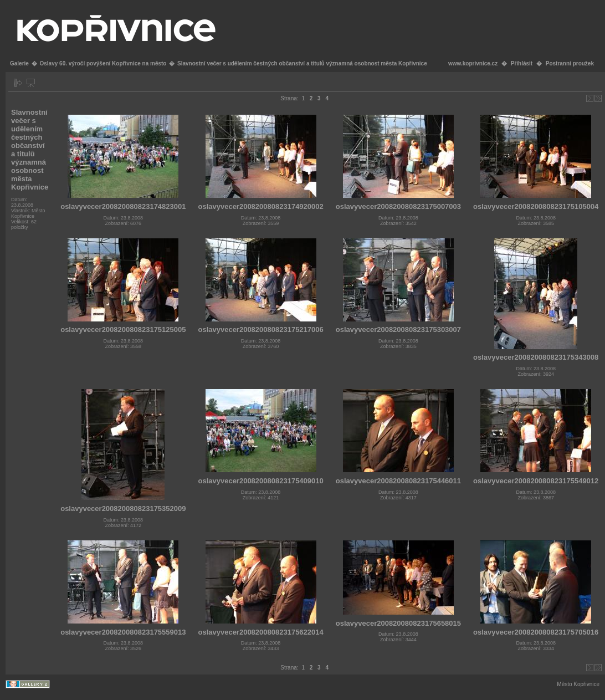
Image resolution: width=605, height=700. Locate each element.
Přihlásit (522, 63)
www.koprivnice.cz (473, 63)
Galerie (19, 63)
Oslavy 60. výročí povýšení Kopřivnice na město (103, 63)
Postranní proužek (570, 63)
